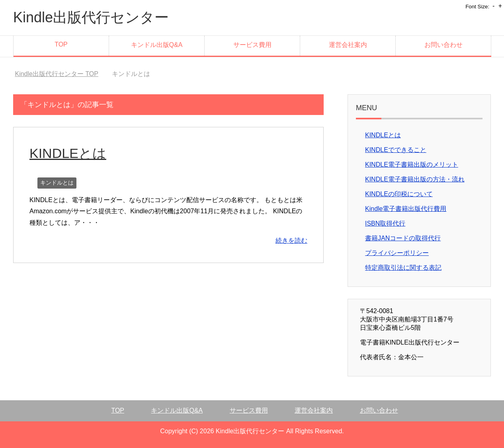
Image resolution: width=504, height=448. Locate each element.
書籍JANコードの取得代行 (403, 238)
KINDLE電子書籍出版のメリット (412, 165)
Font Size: (477, 7)
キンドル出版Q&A (157, 45)
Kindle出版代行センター (91, 17)
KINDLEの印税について (399, 194)
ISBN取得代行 (385, 223)
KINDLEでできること (396, 150)
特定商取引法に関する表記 (403, 268)
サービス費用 (252, 45)
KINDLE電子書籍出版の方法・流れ (415, 179)
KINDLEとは (68, 153)
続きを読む (291, 241)
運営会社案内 (348, 45)
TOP (61, 44)
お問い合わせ (443, 45)
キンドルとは (57, 183)
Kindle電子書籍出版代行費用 (406, 209)
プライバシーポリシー (397, 253)
